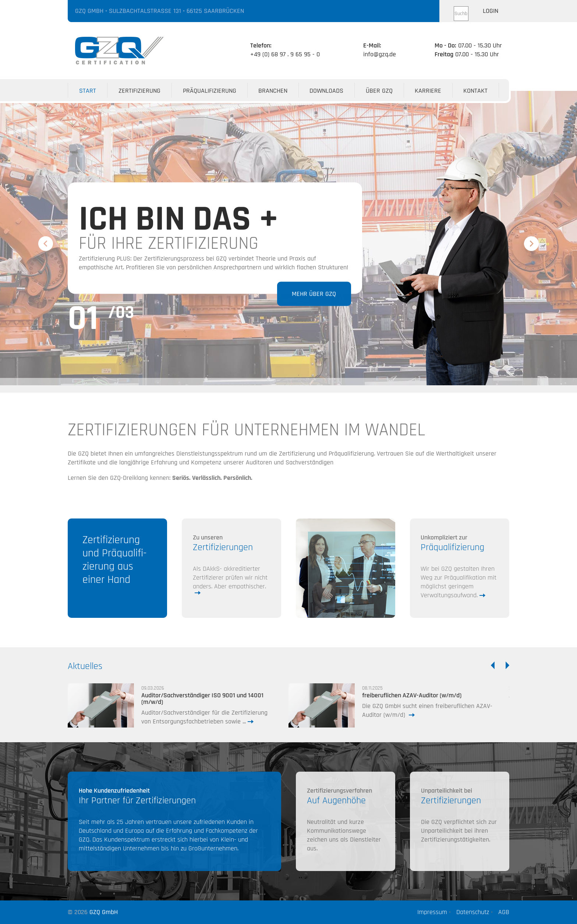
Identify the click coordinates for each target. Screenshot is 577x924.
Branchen (273, 91)
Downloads (326, 91)
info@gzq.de (380, 54)
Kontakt (475, 91)
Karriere (428, 91)
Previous (45, 244)
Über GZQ (379, 91)
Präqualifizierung (210, 91)
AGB (503, 912)
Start (88, 91)
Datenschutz (472, 912)
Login (491, 11)
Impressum (431, 912)
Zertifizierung (139, 91)
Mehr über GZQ (314, 293)
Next (530, 240)
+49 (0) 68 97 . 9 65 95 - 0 (285, 54)
